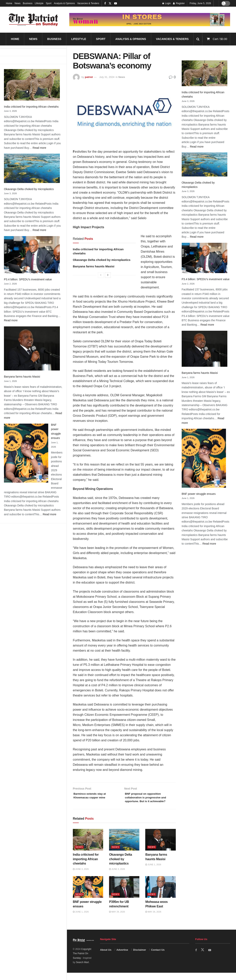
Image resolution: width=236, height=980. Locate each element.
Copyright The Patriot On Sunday (82, 961)
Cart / (220, 39)
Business (28, 3)
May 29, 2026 (117, 919)
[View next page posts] (108, 275)
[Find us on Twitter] (203, 957)
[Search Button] (198, 39)
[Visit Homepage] (33, 20)
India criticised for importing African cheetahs (31, 107)
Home (9, 3)
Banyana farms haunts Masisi (22, 377)
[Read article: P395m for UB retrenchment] (124, 894)
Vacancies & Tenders (88, 3)
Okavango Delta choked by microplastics (29, 189)
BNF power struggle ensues (199, 494)
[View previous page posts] (101, 275)
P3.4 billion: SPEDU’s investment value (28, 279)
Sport (49, 3)
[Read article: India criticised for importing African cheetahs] (88, 847)
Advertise (122, 957)
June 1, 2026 (153, 872)
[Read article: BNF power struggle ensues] (88, 894)
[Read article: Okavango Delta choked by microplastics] (124, 847)
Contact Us (158, 957)
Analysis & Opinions (64, 3)
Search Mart (82, 969)
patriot (89, 77)
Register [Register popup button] (179, 3)
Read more (39, 148)
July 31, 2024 (107, 77)
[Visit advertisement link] (150, 20)
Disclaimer (140, 957)
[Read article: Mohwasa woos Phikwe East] (160, 894)
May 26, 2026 (153, 919)
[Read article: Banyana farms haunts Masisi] (160, 847)
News (18, 3)
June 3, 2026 (81, 876)
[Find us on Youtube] (210, 957)
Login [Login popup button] (167, 3)
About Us (106, 957)
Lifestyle (39, 3)
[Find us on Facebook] (196, 957)
